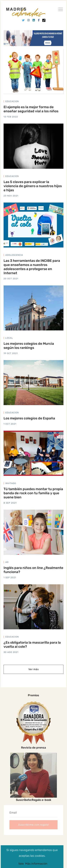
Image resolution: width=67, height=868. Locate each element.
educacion (12, 101)
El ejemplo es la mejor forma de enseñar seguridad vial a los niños (31, 109)
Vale (21, 864)
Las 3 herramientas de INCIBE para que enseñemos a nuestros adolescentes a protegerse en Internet (32, 267)
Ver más (34, 669)
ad (7, 562)
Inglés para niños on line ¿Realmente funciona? (33, 570)
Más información (36, 864)
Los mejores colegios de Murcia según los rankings (29, 346)
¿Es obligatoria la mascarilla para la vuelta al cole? (32, 645)
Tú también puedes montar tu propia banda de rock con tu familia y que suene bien (33, 493)
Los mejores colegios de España (29, 418)
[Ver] (61, 10)
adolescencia (14, 255)
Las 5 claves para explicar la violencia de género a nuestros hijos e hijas (33, 186)
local (9, 338)
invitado (11, 483)
